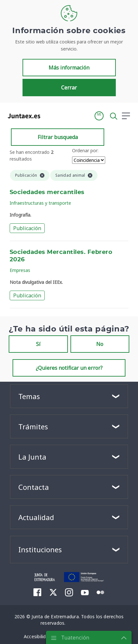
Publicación (27, 228)
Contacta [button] (34, 487)
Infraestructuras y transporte (40, 203)
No (100, 344)
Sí (38, 344)
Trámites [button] (33, 426)
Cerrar (69, 88)
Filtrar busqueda (58, 137)
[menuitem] (37, 592)
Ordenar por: (85, 150)
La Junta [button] (32, 457)
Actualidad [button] (36, 517)
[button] (99, 116)
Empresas (20, 270)
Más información (69, 68)
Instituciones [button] (40, 549)
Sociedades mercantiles (47, 192)
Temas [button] (29, 396)
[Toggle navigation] (49, 116)
